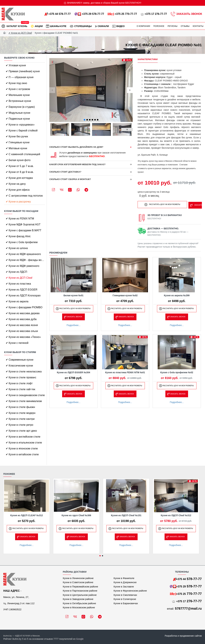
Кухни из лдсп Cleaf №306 (76, 515)
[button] (52, 90)
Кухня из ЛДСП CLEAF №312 (27, 515)
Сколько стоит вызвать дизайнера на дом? (76, 147)
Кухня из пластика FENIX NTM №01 (125, 371)
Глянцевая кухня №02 (125, 294)
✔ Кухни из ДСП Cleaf (20, 33)
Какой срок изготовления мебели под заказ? (77, 164)
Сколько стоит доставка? (65, 172)
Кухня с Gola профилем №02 (177, 371)
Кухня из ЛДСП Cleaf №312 (176, 515)
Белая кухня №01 (73, 294)
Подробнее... (73, 324)
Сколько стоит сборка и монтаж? (70, 179)
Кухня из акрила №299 (177, 294)
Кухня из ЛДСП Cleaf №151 (126, 515)
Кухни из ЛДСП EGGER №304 (73, 371)
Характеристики (148, 59)
